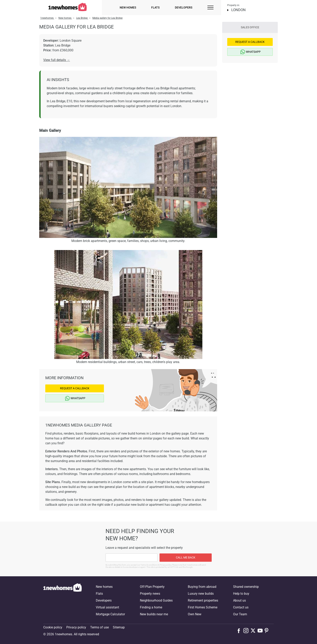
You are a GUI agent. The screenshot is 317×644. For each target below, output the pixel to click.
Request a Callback (75, 388)
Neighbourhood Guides (156, 600)
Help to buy (241, 594)
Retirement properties (203, 600)
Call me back (186, 557)
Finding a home (151, 607)
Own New (195, 614)
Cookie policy (53, 627)
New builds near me (154, 614)
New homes (128, 7)
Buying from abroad (202, 587)
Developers (184, 7)
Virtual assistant (107, 607)
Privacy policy (76, 627)
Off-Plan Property (152, 587)
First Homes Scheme (203, 607)
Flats (155, 7)
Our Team (240, 614)
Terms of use (99, 627)
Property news (150, 594)
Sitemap (119, 627)
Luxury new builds (201, 594)
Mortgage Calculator (110, 614)
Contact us (241, 607)
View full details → (57, 60)
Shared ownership (246, 587)
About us (239, 600)
